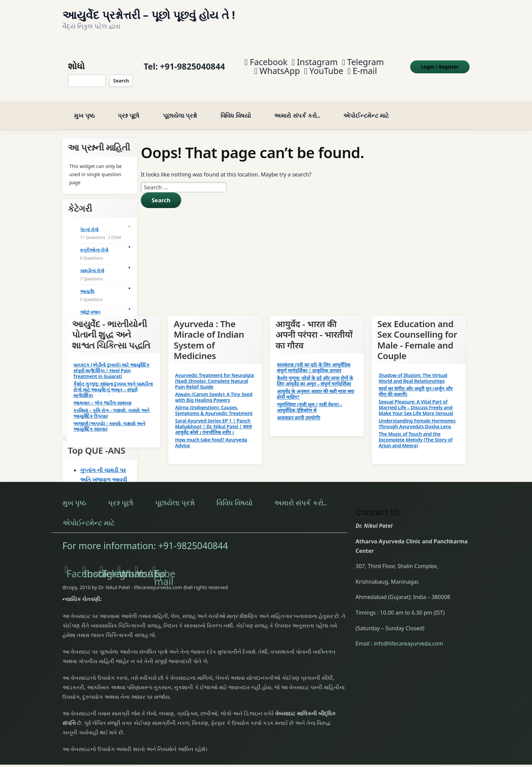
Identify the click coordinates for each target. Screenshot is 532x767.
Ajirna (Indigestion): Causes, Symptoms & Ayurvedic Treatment (214, 403)
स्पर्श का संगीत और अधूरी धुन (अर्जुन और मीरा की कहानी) (416, 384)
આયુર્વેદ (87, 284)
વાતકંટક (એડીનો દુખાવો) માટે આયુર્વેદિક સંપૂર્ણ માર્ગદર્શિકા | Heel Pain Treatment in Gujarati (111, 363)
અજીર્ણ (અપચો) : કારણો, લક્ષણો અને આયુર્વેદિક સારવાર (109, 419)
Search (121, 77)
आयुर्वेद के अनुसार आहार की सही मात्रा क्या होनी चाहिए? (316, 387)
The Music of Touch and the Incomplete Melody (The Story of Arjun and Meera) (415, 432)
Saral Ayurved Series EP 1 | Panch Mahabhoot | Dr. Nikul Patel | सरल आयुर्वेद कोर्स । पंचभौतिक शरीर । (213, 419)
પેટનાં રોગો (89, 222)
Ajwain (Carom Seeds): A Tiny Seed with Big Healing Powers (214, 390)
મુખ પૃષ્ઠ (84, 108)
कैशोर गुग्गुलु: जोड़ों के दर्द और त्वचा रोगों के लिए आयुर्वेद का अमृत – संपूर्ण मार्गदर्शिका (315, 373)
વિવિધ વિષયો (236, 108)
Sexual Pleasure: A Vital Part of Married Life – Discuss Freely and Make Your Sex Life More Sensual (416, 400)
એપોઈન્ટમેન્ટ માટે (366, 108)
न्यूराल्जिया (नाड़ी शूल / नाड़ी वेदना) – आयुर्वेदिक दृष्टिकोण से (310, 400)
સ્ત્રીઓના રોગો (94, 243)
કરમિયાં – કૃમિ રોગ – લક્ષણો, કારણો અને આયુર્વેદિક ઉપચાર (111, 406)
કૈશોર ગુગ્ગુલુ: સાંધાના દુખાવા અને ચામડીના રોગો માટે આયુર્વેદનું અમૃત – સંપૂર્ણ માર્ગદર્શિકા (113, 382)
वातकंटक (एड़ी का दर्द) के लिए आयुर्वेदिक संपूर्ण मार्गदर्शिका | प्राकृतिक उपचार (314, 360)
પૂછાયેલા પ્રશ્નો (180, 108)
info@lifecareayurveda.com (409, 636)
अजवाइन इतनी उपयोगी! (299, 410)
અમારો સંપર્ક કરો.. (297, 108)
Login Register (440, 63)
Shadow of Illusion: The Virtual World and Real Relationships (413, 371)
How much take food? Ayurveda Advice (211, 435)
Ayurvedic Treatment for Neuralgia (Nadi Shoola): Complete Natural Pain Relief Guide (214, 374)
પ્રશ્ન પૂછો (129, 108)
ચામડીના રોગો (92, 263)
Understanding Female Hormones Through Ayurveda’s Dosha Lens (417, 416)
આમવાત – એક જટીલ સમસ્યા (102, 395)
